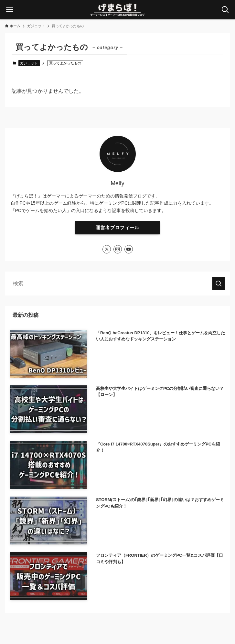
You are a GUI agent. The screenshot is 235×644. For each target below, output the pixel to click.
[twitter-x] (107, 249)
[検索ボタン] (225, 10)
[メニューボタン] (10, 10)
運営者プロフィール (117, 228)
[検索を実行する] (219, 284)
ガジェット (29, 63)
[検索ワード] (118, 284)
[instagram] (118, 249)
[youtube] (129, 249)
